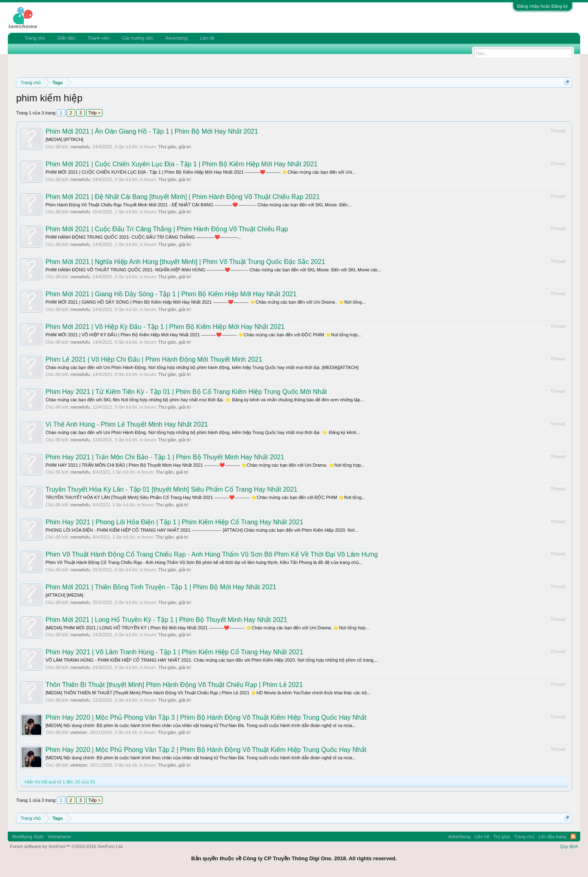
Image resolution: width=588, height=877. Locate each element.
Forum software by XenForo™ (67, 846)
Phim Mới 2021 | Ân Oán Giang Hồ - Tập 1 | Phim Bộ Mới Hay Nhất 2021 (151, 131)
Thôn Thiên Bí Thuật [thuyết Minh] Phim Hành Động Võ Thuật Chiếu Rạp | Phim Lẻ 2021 (174, 685)
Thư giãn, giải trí (174, 147)
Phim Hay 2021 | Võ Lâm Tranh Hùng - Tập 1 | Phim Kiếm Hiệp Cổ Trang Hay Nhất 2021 (174, 652)
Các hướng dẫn (138, 38)
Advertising (176, 38)
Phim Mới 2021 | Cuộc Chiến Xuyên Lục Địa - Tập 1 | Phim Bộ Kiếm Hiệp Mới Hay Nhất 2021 (181, 164)
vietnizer (79, 732)
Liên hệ (207, 38)
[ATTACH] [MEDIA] (64, 595)
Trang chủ (35, 38)
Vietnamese (59, 837)
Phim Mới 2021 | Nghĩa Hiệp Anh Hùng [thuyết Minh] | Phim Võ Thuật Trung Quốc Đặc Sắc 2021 (185, 262)
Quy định (569, 846)
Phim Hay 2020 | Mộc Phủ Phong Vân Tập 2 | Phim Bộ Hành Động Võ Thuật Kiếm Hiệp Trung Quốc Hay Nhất (206, 750)
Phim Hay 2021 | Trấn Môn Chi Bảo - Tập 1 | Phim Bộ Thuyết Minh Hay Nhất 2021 (165, 457)
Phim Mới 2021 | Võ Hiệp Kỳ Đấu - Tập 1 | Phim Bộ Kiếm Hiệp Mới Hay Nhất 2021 (165, 327)
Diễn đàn (66, 38)
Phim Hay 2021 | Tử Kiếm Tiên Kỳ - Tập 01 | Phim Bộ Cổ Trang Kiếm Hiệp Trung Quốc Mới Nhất (186, 392)
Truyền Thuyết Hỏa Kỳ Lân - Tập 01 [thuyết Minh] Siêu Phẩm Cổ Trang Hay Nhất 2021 (171, 489)
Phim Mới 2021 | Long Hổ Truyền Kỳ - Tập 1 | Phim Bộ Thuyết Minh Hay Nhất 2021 (166, 620)
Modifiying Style (28, 837)
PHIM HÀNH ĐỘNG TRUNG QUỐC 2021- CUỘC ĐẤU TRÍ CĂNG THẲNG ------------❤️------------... (143, 237)
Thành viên (98, 38)
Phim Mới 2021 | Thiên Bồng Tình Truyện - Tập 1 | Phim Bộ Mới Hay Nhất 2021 (161, 587)
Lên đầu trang (552, 837)
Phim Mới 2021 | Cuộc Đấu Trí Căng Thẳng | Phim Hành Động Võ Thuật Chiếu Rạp (167, 229)
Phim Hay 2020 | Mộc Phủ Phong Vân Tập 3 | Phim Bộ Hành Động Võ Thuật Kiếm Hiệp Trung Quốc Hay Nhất (206, 717)
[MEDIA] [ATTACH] (64, 139)
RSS (573, 837)
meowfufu (80, 147)
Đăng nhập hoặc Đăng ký (543, 6)
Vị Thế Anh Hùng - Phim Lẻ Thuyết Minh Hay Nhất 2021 (127, 424)
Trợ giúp (502, 837)
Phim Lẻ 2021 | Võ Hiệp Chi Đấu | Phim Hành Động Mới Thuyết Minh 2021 (154, 359)
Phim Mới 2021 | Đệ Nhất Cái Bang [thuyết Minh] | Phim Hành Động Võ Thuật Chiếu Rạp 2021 (183, 197)
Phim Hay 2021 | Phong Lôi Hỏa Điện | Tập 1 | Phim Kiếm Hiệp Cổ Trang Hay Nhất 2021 (174, 522)
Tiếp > (94, 113)
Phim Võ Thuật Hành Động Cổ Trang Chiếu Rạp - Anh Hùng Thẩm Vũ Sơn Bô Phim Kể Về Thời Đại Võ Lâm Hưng (212, 554)
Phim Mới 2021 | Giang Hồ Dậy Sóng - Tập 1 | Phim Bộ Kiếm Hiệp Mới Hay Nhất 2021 (171, 294)
